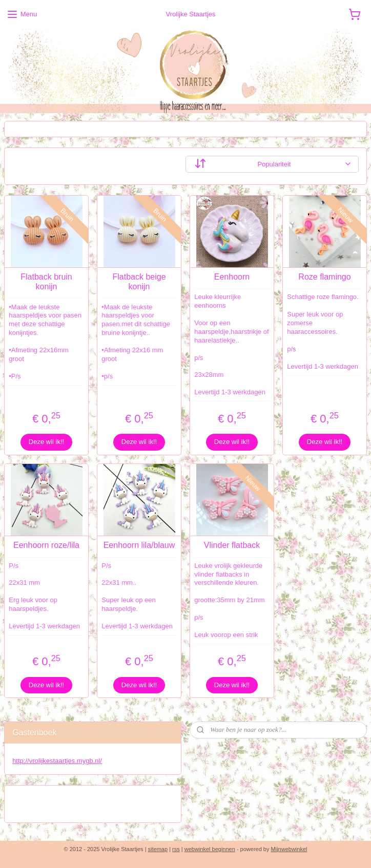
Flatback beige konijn (139, 282)
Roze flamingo (324, 277)
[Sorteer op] (272, 164)
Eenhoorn (232, 277)
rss (176, 849)
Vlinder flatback (232, 545)
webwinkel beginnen (210, 849)
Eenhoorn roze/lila (46, 545)
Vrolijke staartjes (44, 799)
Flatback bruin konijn (46, 282)
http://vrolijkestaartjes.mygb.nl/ (57, 761)
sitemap (158, 849)
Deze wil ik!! (46, 442)
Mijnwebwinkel (289, 849)
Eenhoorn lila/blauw (139, 545)
